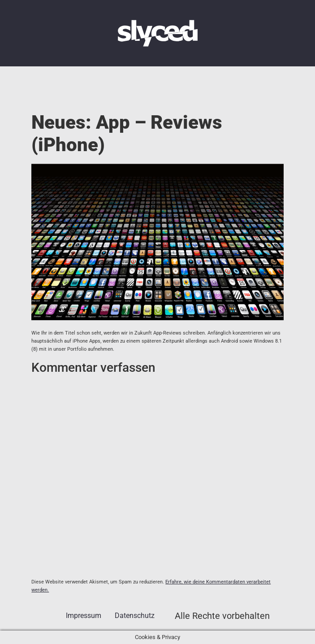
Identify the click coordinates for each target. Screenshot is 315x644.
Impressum (84, 616)
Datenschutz (135, 616)
